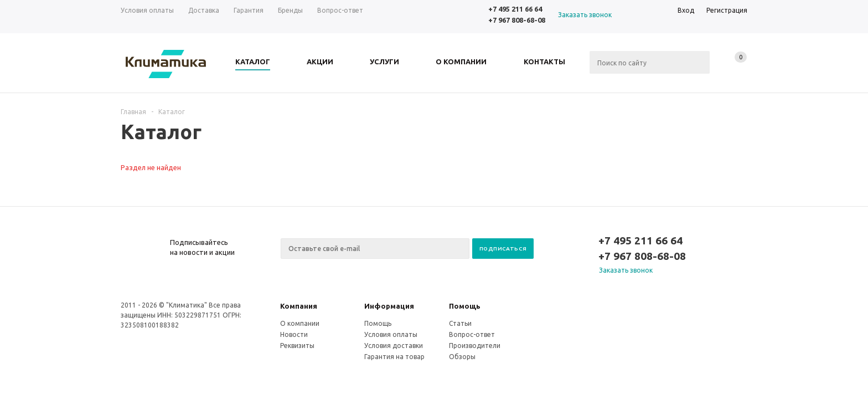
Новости (294, 334)
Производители (475, 346)
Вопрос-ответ (472, 334)
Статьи (460, 323)
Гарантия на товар (394, 357)
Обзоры (462, 357)
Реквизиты (297, 346)
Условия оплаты (391, 334)
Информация (389, 306)
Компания (299, 306)
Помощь (465, 306)
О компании (300, 323)
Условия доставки (394, 346)
